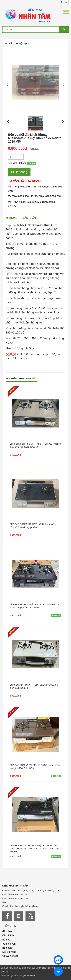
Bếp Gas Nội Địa (18, 44)
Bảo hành (8, 948)
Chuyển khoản (10, 956)
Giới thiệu (8, 931)
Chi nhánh (8, 936)
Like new (31, 163)
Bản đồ (6, 940)
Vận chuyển (9, 944)
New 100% (56, 615)
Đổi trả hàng (9, 952)
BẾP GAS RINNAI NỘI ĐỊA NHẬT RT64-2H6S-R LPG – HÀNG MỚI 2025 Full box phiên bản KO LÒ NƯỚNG (34, 849)
